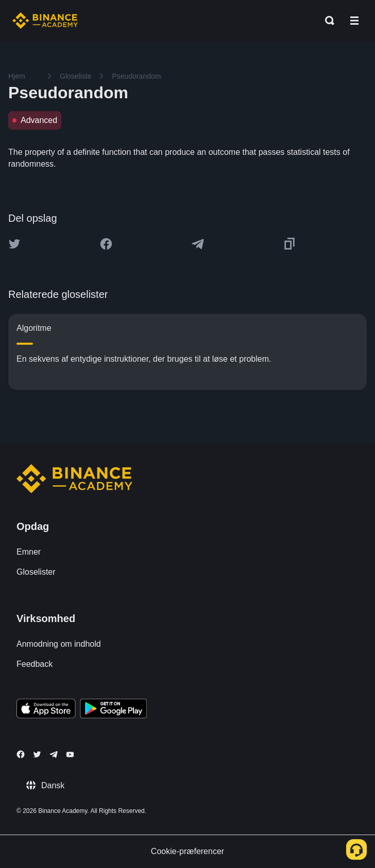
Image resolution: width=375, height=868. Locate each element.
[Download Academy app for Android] (113, 710)
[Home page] (45, 21)
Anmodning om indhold (59, 644)
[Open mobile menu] (354, 21)
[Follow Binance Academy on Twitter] (37, 754)
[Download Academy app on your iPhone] (46, 710)
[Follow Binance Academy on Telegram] (54, 754)
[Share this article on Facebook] (106, 244)
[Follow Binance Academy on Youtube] (70, 755)
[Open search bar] (327, 21)
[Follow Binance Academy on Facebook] (21, 754)
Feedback (35, 664)
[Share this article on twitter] (14, 244)
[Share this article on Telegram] (198, 244)
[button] (354, 21)
